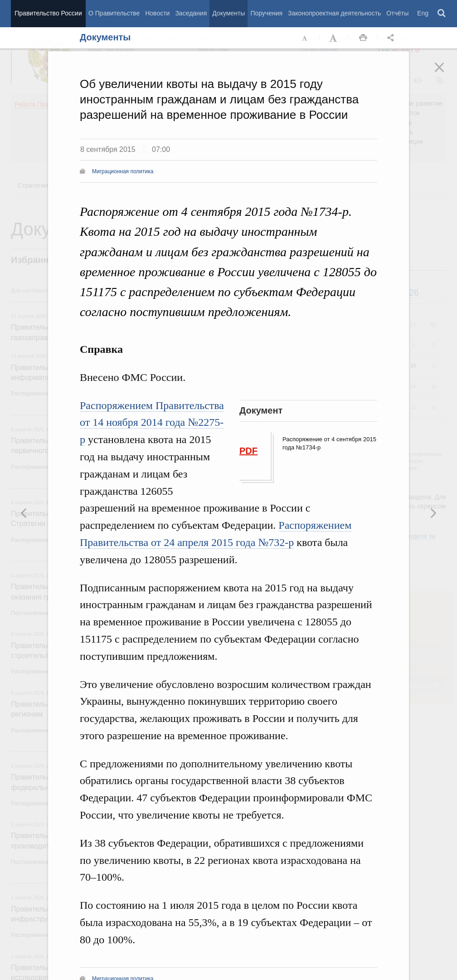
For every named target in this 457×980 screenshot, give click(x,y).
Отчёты (397, 13)
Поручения (266, 13)
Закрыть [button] (446, 73)
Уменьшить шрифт (305, 38)
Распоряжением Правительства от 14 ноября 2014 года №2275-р (152, 423)
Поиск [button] (442, 14)
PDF (248, 451)
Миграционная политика (123, 171)
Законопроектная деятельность (334, 13)
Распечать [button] (363, 38)
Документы (228, 13)
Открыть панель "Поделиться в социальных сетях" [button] (392, 38)
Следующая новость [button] (24, 513)
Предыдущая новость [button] (433, 513)
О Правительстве (114, 13)
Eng (423, 13)
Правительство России (48, 13)
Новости (157, 13)
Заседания (191, 13)
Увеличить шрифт (334, 38)
